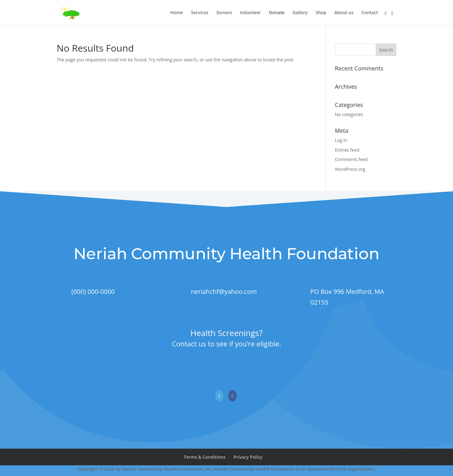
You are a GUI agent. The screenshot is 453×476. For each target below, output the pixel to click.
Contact (370, 13)
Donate (277, 13)
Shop (321, 13)
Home (177, 13)
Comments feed (351, 159)
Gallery (300, 13)
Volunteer (251, 13)
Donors (224, 13)
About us (344, 13)
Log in (341, 140)
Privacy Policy (248, 457)
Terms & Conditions (204, 457)
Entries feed (347, 150)
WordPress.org (350, 169)
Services (200, 13)
